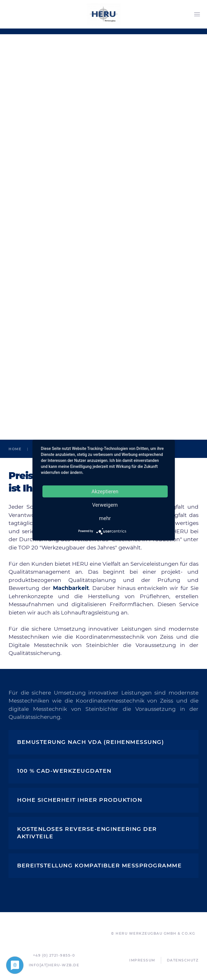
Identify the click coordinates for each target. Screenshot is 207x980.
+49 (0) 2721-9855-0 (54, 955)
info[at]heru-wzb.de (54, 965)
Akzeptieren (105, 491)
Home (15, 449)
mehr (105, 518)
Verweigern (105, 505)
